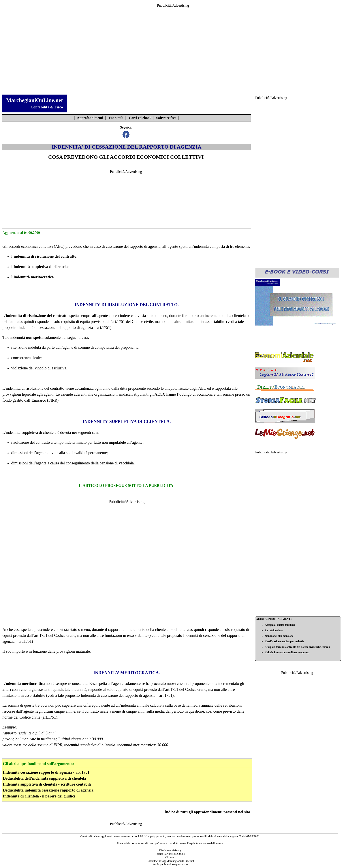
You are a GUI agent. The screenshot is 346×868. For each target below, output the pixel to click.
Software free (166, 118)
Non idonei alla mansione (279, 636)
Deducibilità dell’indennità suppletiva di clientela (44, 778)
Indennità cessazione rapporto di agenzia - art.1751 (46, 772)
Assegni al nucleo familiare (280, 625)
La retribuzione (274, 630)
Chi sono (170, 857)
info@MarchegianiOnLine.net (176, 861)
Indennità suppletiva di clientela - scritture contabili (47, 784)
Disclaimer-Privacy (170, 850)
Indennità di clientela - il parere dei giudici (39, 796)
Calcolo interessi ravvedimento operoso (287, 652)
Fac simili (116, 118)
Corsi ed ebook (140, 118)
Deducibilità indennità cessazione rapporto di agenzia (48, 790)
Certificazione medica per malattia (284, 641)
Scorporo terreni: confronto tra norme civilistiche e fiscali (297, 647)
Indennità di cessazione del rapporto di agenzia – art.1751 (64, 328)
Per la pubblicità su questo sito (170, 864)
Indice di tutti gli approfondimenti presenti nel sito (207, 812)
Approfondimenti (90, 118)
